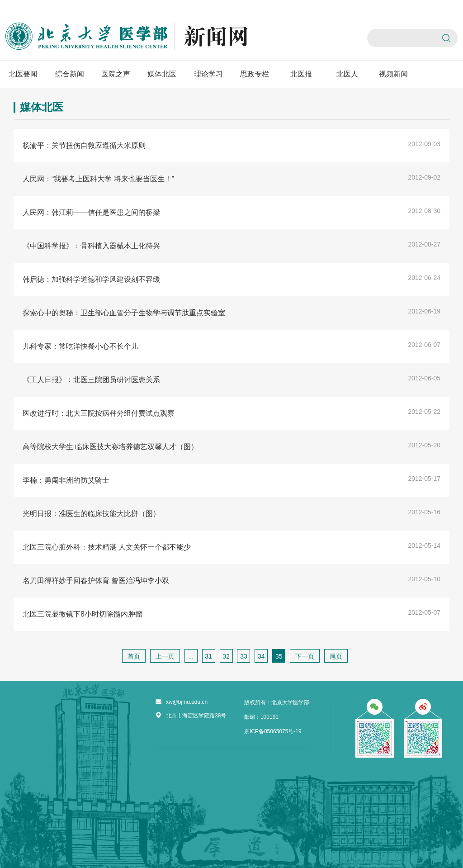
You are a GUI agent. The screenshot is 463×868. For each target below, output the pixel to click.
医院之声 (116, 74)
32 (226, 656)
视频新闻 (393, 74)
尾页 (336, 656)
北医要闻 (23, 74)
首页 (134, 656)
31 (208, 656)
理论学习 (208, 74)
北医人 (347, 74)
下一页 (305, 656)
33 (244, 656)
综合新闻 (70, 74)
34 (261, 656)
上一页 (165, 656)
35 (279, 656)
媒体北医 (162, 74)
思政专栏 (255, 74)
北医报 (301, 74)
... (191, 656)
